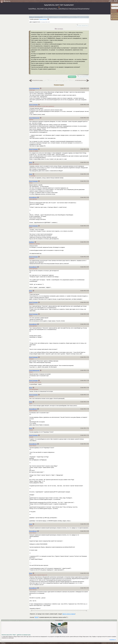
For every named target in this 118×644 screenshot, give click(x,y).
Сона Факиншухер (34, 88)
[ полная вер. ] (104, 643)
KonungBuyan (33, 197)
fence (31, 162)
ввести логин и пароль (69, 614)
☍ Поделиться (72, 77)
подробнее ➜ (113, 640)
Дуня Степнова (43, 19)
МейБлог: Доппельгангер (36, 17)
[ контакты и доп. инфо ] (113, 643)
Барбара (32, 242)
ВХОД (37, 617)
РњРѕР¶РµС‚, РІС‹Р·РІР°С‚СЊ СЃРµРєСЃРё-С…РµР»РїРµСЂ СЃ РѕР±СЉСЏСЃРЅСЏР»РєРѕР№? (59, 9)
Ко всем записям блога (83, 26)
